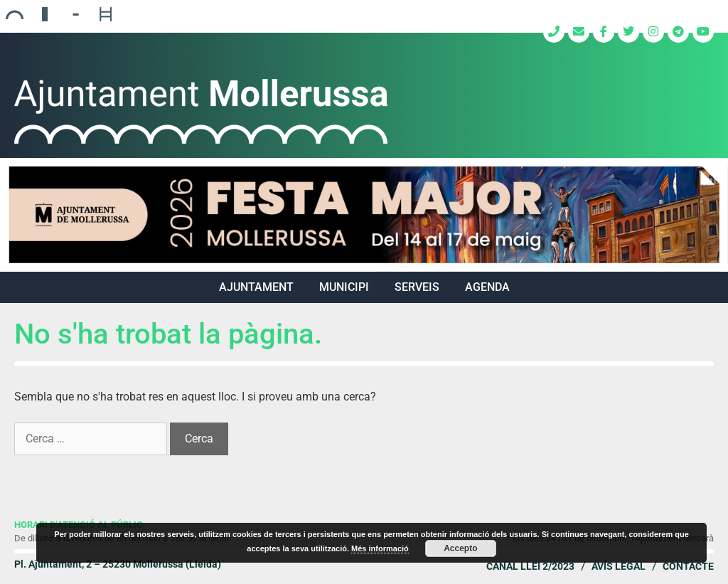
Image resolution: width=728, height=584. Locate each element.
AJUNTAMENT (256, 287)
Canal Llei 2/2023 (530, 566)
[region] (364, 215)
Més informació (380, 548)
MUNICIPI (344, 287)
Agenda (487, 287)
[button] (364, 215)
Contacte (688, 566)
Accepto (460, 548)
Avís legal (619, 566)
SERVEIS (417, 287)
